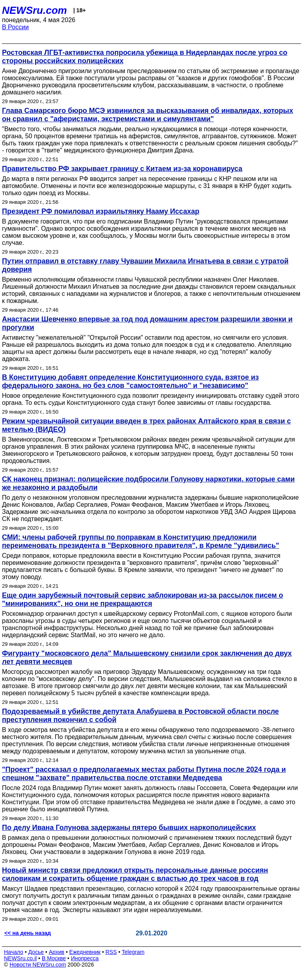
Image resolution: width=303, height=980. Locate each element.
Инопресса (85, 958)
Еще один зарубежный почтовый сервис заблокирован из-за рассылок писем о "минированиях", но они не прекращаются (143, 599)
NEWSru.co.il (20, 958)
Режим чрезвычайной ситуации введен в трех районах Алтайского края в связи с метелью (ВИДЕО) (146, 425)
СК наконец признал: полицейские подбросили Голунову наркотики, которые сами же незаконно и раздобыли (148, 483)
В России (15, 27)
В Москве (54, 958)
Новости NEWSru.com (38, 965)
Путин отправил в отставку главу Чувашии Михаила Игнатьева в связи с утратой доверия (145, 265)
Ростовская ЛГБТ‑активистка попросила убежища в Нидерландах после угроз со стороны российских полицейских (145, 57)
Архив (57, 952)
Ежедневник (85, 952)
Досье (36, 952)
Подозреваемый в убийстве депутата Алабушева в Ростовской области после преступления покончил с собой (140, 716)
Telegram (133, 952)
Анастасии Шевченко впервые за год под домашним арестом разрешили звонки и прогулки (147, 323)
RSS (111, 952)
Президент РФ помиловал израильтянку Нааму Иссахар (101, 211)
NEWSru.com (35, 10)
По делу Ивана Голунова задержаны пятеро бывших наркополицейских (129, 828)
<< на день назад (28, 933)
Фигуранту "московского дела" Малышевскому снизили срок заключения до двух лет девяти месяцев (147, 657)
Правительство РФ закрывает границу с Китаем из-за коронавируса (122, 169)
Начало (14, 952)
